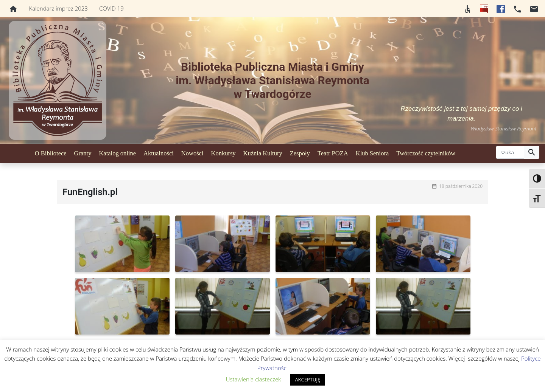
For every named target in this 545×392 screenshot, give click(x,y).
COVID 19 (111, 8)
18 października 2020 (461, 186)
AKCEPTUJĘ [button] (308, 380)
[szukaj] (510, 152)
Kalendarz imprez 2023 (58, 8)
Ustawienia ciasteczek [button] (254, 379)
